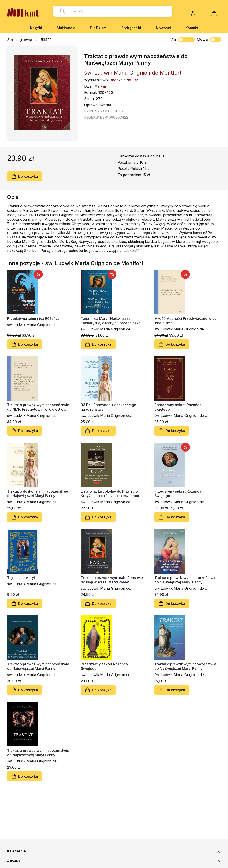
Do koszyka (24, 176)
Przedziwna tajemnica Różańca (33, 318)
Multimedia (66, 28)
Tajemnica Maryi (21, 578)
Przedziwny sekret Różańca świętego (178, 407)
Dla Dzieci (98, 28)
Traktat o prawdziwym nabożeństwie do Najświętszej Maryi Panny (112, 580)
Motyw (209, 40)
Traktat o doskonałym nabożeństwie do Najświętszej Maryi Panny (38, 493)
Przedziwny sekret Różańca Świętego (178, 493)
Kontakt (192, 28)
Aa (174, 40)
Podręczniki (131, 28)
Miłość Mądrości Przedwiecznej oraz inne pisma (185, 321)
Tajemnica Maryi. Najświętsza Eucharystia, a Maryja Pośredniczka (111, 321)
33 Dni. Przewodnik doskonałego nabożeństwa (109, 407)
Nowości (163, 28)
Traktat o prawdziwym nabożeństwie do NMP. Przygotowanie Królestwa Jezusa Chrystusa (38, 407)
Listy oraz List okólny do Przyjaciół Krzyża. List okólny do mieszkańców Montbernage (111, 493)
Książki (36, 28)
